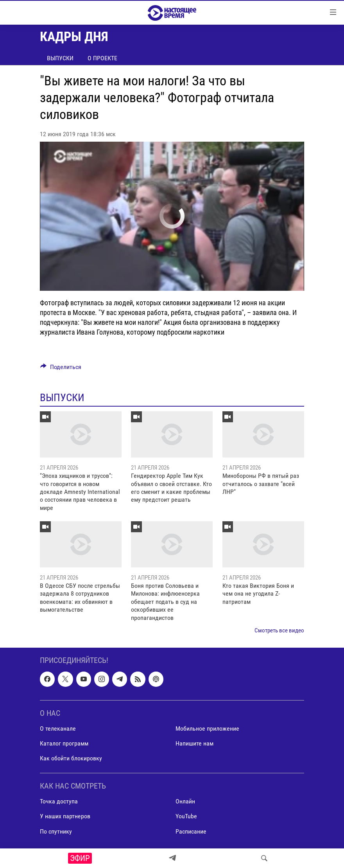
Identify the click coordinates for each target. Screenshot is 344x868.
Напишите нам (194, 743)
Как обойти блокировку (71, 758)
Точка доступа (59, 802)
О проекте (102, 58)
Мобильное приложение (207, 728)
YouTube (186, 817)
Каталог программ (64, 743)
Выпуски (60, 58)
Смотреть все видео (279, 630)
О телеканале (58, 728)
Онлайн (185, 802)
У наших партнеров (65, 817)
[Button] (61, 369)
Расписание (191, 831)
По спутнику (56, 831)
